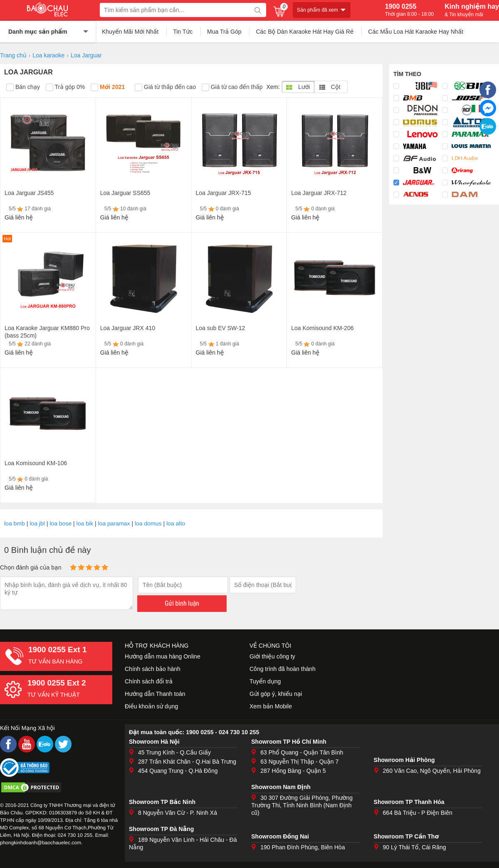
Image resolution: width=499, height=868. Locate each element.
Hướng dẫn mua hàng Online (163, 656)
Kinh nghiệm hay (472, 10)
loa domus (148, 523)
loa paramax (114, 523)
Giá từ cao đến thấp (232, 87)
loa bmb (15, 523)
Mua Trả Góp (224, 32)
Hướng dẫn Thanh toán (155, 694)
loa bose (61, 523)
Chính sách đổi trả (149, 681)
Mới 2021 (108, 87)
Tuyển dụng (265, 681)
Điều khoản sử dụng (151, 706)
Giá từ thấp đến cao (165, 87)
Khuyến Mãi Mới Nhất (130, 32)
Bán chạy (23, 87)
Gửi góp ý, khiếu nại (276, 694)
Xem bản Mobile (271, 706)
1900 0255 (409, 10)
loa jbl (37, 523)
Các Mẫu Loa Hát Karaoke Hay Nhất (416, 32)
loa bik (85, 523)
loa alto (176, 523)
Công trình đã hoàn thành (283, 669)
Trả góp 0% (65, 87)
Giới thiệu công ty (272, 656)
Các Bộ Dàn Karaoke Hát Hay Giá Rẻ (305, 32)
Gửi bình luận (182, 603)
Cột (330, 87)
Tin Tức (183, 32)
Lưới (298, 87)
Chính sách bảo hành (153, 669)
